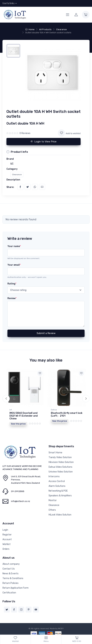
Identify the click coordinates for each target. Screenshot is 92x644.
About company (11, 562)
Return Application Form (16, 586)
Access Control (57, 479)
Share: (10, 187)
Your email (14, 265)
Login (5, 528)
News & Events (10, 572)
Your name (14, 246)
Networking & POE (58, 489)
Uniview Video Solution (61, 470)
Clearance (61, 29)
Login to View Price (44, 142)
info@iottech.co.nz (21, 499)
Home (30, 29)
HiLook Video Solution (60, 513)
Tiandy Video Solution (60, 456)
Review (12, 298)
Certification (9, 591)
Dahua (54, 410)
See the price (18, 424)
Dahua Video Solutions (60, 465)
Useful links (9, 3)
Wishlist (7, 542)
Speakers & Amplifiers (60, 494)
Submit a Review (46, 333)
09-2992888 (18, 490)
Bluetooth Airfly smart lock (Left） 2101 (67, 414)
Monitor (53, 499)
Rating (12, 284)
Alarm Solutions (57, 484)
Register (7, 533)
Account (7, 537)
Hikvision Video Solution (61, 460)
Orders (6, 547)
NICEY (61, 627)
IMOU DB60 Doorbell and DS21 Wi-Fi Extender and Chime (24, 416)
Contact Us (9, 567)
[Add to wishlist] (61, 133)
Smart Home (55, 451)
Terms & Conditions (13, 577)
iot (11, 410)
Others (52, 508)
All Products (45, 29)
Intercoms (54, 475)
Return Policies (10, 581)
